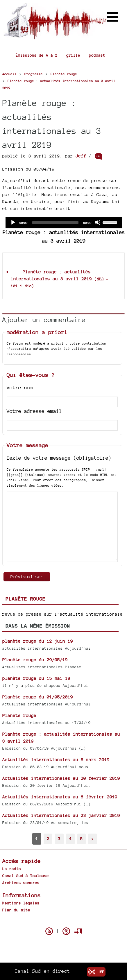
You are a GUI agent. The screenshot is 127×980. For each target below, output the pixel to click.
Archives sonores (21, 883)
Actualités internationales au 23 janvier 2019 (61, 815)
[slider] (56, 223)
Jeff (81, 156)
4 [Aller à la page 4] (70, 839)
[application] (64, 223)
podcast (97, 55)
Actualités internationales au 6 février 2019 (60, 797)
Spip (64, 921)
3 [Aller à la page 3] (59, 839)
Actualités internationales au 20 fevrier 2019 (61, 778)
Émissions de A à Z (37, 55)
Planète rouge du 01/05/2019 (38, 697)
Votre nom (20, 387)
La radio (12, 869)
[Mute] (98, 222)
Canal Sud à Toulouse (26, 876)
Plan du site (16, 910)
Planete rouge (19, 715)
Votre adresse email (34, 411)
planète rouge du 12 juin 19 (38, 641)
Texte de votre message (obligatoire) (59, 458)
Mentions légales (21, 903)
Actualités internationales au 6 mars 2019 (56, 760)
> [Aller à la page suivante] (92, 839)
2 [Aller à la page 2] (48, 839)
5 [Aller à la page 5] (81, 839)
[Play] (13, 222)
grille (73, 55)
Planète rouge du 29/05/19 (35, 660)
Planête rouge (25, 599)
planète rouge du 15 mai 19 (36, 678)
